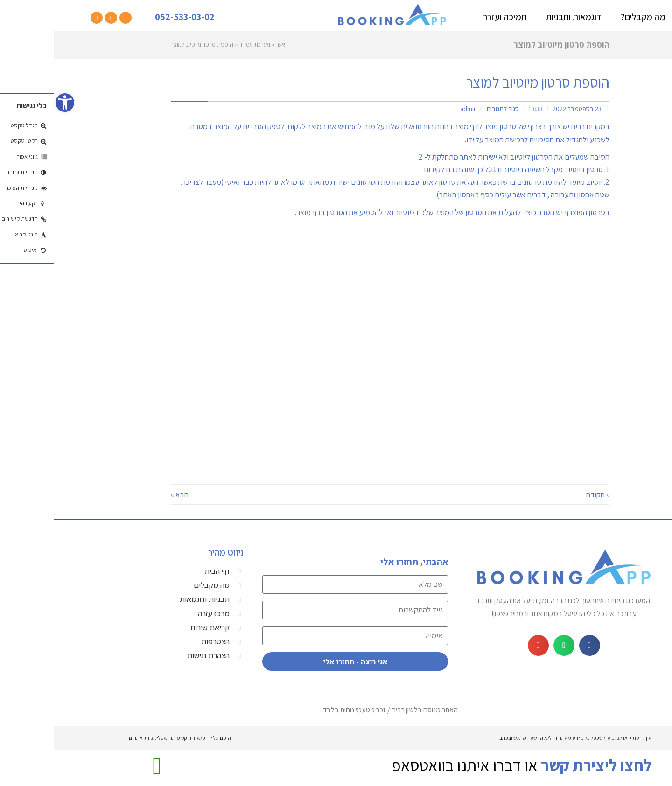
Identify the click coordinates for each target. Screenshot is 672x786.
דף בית (643, 17)
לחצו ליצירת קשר (542, 765)
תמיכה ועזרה (450, 17)
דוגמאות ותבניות (520, 17)
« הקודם (543, 494)
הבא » (126, 494)
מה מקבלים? (589, 17)
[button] (535, 645)
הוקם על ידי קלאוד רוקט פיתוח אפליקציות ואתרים (126, 738)
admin (414, 108)
